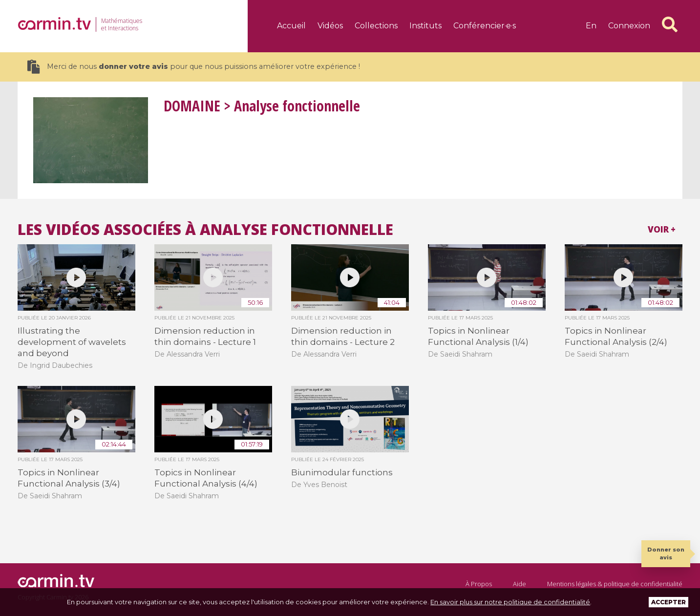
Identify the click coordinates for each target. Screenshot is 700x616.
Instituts (425, 26)
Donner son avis (666, 553)
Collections (376, 26)
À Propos (479, 584)
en (591, 26)
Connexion (629, 26)
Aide (520, 584)
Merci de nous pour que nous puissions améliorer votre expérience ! (194, 67)
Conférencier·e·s (485, 26)
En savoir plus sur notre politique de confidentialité (510, 602)
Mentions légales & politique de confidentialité (615, 584)
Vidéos (330, 26)
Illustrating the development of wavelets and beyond (72, 342)
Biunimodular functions (342, 472)
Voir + (662, 229)
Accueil (291, 26)
